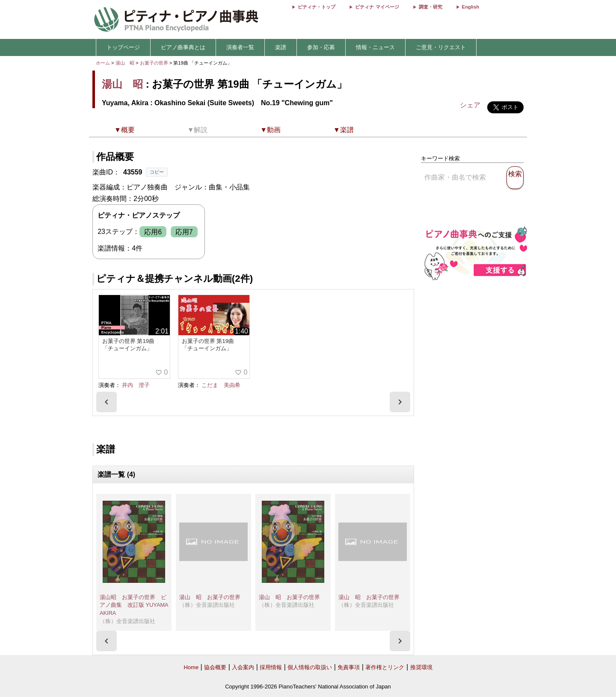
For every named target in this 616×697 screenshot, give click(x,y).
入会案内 (243, 667)
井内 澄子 (136, 385)
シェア (470, 105)
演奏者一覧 (240, 47)
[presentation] (107, 402)
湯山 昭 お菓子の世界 (210, 597)
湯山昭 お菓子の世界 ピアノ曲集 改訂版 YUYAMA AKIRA (134, 605)
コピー (157, 172)
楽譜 (281, 47)
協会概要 (215, 667)
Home (191, 667)
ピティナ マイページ (377, 7)
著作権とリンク (385, 667)
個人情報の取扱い (310, 667)
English (471, 7)
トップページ (123, 47)
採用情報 (271, 667)
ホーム (103, 63)
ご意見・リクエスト (441, 47)
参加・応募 (321, 47)
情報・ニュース (375, 47)
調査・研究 (431, 7)
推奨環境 (421, 667)
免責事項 (349, 667)
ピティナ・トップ (317, 7)
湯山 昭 (125, 63)
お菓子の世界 (155, 63)
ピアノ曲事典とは (183, 47)
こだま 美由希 (221, 385)
